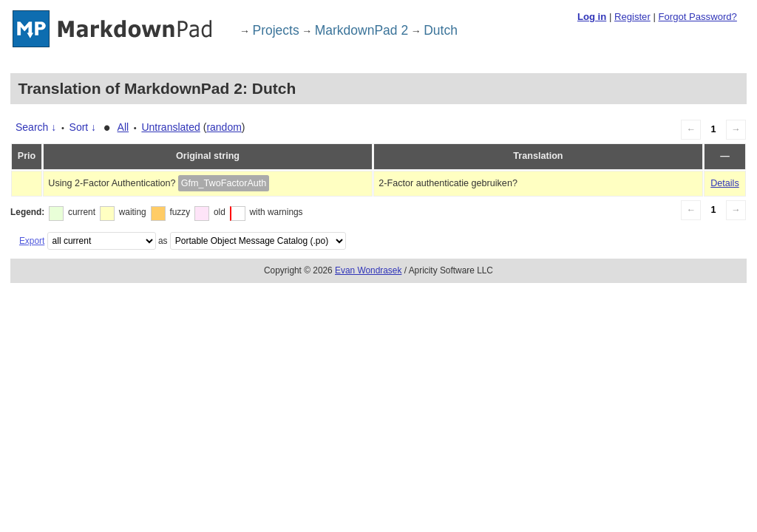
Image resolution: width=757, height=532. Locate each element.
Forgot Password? (697, 17)
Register (632, 17)
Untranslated (170, 127)
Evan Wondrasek (368, 270)
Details (725, 183)
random (224, 127)
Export (32, 241)
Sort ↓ (83, 127)
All (123, 127)
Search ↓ (36, 127)
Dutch (441, 30)
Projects (276, 30)
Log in (592, 17)
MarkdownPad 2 (361, 30)
